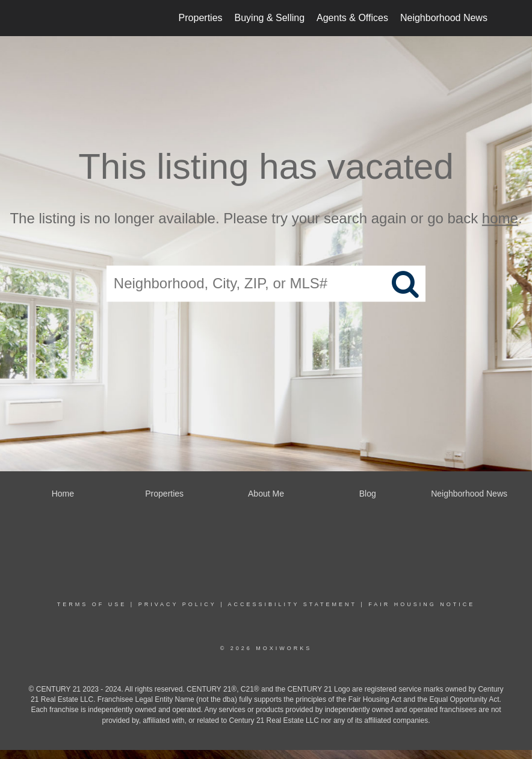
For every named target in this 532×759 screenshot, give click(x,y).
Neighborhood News (444, 18)
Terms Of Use (92, 604)
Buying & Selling (270, 18)
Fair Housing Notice (422, 604)
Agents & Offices (352, 18)
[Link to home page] (47, 18)
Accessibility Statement (292, 604)
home (500, 218)
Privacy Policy (178, 604)
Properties (201, 18)
